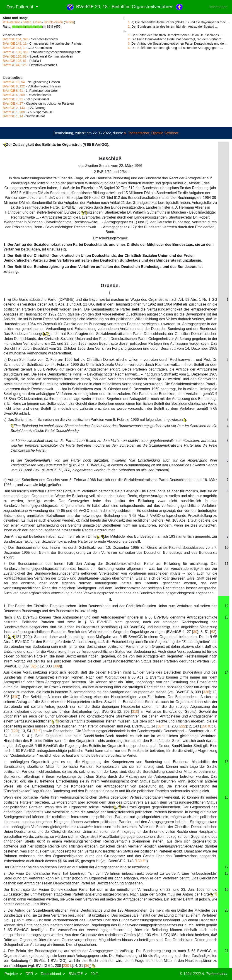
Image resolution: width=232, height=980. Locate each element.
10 (227, 548)
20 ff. (95, 974)
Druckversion (54, 22)
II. (110, 600)
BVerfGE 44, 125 (15, 65)
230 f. (68, 966)
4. (129, 48)
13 (227, 617)
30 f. (161, 726)
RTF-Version (12, 22)
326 (34, 666)
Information (218, 7)
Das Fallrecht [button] (19, 7)
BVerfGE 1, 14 (13, 116)
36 (87, 966)
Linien (37, 22)
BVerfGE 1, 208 (14, 112)
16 (227, 797)
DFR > (31, 974)
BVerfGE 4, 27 (13, 104)
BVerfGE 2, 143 (14, 108)
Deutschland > (53, 974)
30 (195, 632)
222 (183, 726)
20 (227, 910)
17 (227, 867)
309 (57, 666)
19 (227, 890)
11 (227, 564)
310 (15, 697)
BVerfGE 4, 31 (13, 99)
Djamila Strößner (165, 133)
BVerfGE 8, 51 (13, 91)
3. (129, 43)
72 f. (37, 731)
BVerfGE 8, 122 (14, 86)
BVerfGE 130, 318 (16, 52)
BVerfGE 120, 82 (15, 56)
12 (227, 606)
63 (213, 632)
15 (227, 762)
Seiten (27, 22)
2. (129, 26)
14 (227, 672)
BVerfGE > (78, 974)
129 (15, 731)
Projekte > (13, 974)
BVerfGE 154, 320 (16, 39)
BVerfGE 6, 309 (14, 95)
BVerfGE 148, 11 (15, 43)
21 (227, 951)
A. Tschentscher (137, 133)
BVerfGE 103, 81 (15, 61)
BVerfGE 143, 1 (14, 48)
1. (129, 22)
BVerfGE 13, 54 (14, 82)
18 (227, 873)
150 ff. (206, 726)
